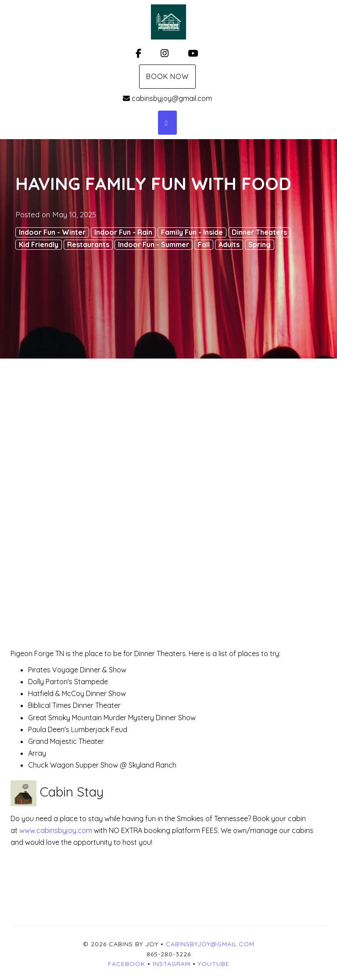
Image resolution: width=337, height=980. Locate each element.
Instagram (172, 964)
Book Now (167, 76)
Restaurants (88, 244)
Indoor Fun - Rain (123, 232)
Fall (204, 244)
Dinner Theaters (259, 232)
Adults (229, 244)
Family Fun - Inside (192, 232)
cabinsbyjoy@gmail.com (167, 98)
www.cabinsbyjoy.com (57, 830)
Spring (260, 244)
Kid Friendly (39, 244)
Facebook (127, 964)
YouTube (214, 964)
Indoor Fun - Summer (154, 244)
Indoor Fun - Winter (52, 232)
